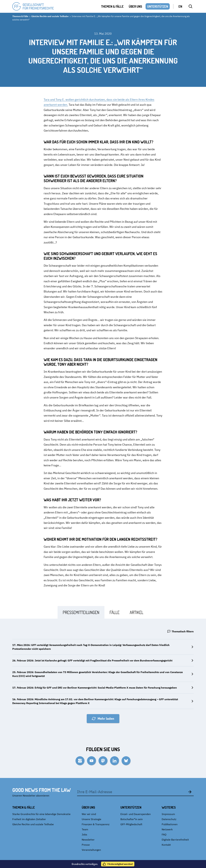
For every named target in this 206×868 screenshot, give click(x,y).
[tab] (81, 612)
